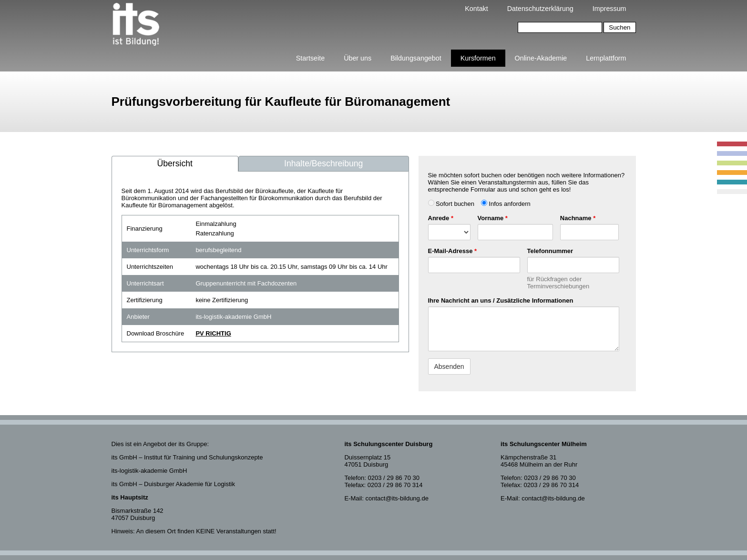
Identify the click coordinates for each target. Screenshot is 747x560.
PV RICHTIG (213, 333)
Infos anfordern (506, 204)
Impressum (609, 9)
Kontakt (476, 9)
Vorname (493, 218)
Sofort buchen (451, 204)
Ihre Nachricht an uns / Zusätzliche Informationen (501, 300)
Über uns (358, 58)
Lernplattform (606, 58)
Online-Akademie (541, 58)
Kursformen (478, 58)
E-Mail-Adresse (453, 251)
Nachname (578, 218)
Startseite (310, 58)
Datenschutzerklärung (540, 9)
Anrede (441, 218)
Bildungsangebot (416, 58)
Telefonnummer (550, 251)
